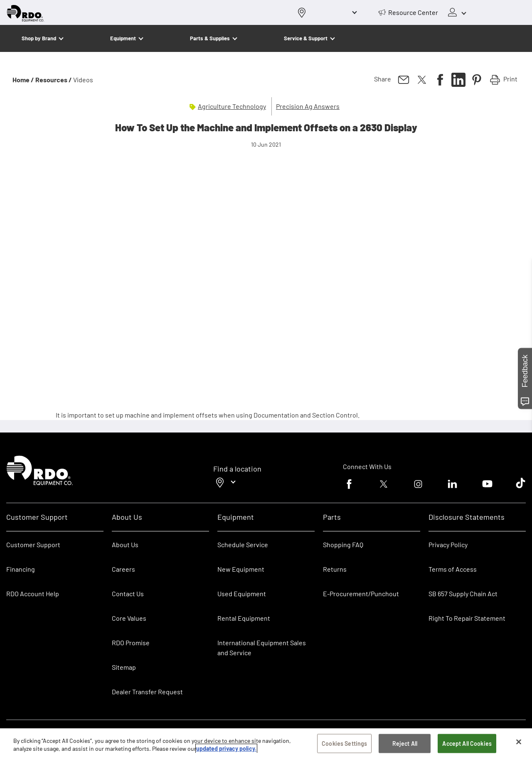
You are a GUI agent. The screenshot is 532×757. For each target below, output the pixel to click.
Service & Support (306, 38)
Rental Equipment (244, 618)
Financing (21, 569)
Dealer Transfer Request (147, 692)
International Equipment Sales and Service (262, 648)
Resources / (54, 80)
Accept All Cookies (467, 743)
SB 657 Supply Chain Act (463, 594)
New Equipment (241, 569)
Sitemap (124, 667)
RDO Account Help (33, 594)
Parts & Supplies (210, 38)
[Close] (519, 742)
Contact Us (128, 594)
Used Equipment (242, 594)
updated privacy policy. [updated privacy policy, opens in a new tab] (226, 748)
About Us (125, 544)
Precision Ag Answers (308, 106)
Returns (335, 569)
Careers (123, 569)
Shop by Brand (39, 38)
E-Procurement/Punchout (361, 594)
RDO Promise (131, 643)
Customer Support (33, 544)
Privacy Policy (448, 544)
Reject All (405, 743)
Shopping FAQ (343, 544)
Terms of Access (453, 569)
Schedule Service (243, 544)
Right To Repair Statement (467, 618)
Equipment (123, 38)
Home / (23, 80)
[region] (266, 743)
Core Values (129, 618)
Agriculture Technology (232, 106)
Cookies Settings (344, 743)
